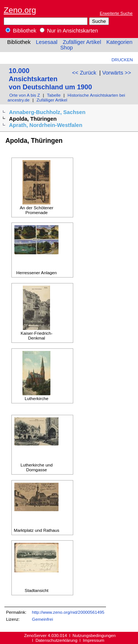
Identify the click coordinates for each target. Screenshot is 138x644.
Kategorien (119, 42)
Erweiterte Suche (116, 13)
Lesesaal (47, 42)
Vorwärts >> (117, 73)
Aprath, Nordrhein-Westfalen (45, 125)
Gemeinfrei (43, 619)
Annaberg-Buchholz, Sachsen (47, 112)
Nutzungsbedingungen (94, 635)
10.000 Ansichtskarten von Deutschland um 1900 (50, 79)
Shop (67, 48)
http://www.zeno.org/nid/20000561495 (68, 612)
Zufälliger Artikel (82, 42)
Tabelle (54, 95)
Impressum (93, 640)
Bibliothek (21, 31)
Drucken (122, 60)
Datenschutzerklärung (56, 640)
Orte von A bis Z (24, 95)
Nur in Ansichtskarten (69, 31)
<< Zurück (84, 73)
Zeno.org (20, 10)
